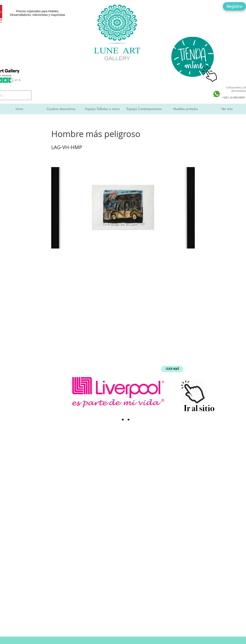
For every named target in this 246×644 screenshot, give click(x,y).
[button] (234, 6)
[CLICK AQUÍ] (172, 369)
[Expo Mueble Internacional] (128, 420)
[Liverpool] (117, 420)
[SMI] (123, 420)
